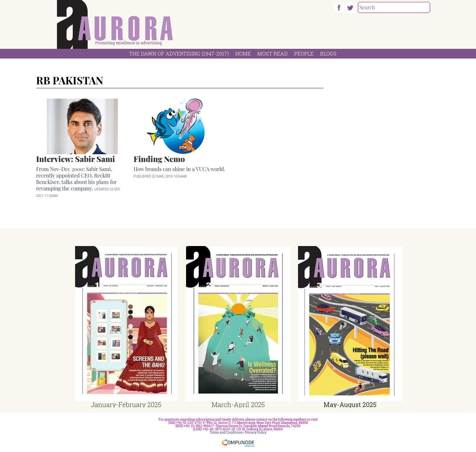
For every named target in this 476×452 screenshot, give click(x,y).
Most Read (272, 54)
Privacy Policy (256, 432)
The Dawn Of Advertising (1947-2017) (179, 54)
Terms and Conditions (226, 432)
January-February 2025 (126, 404)
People (304, 54)
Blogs (328, 54)
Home (243, 54)
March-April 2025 (238, 404)
